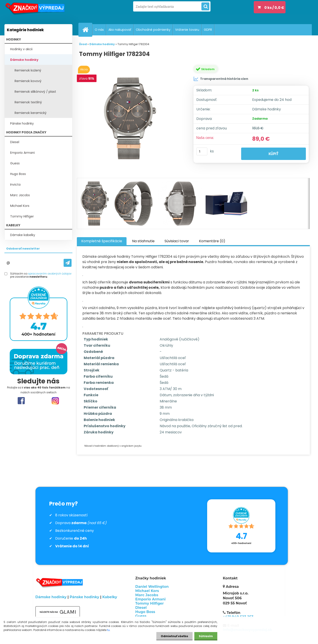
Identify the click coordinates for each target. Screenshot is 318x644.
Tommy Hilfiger (22, 216)
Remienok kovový (28, 81)
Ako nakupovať (120, 30)
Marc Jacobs (20, 195)
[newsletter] (68, 263)
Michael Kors (20, 206)
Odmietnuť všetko (174, 636)
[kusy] (202, 151)
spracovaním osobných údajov (50, 274)
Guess (15, 163)
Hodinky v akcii (21, 49)
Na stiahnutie (143, 241)
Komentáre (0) (212, 241)
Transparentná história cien (221, 79)
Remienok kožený (28, 70)
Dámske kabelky (23, 235)
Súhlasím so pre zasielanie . (41, 275)
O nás (99, 30)
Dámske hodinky (24, 60)
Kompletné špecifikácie (102, 241)
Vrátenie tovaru (187, 30)
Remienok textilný (28, 102)
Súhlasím (206, 636)
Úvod (83, 44)
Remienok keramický (31, 113)
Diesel (15, 142)
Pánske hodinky (22, 123)
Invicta (15, 185)
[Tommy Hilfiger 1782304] (131, 118)
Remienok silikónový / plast (35, 92)
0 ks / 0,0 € (274, 8)
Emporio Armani (22, 153)
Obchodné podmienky (153, 30)
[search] (205, 7)
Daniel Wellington (152, 587)
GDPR (208, 30)
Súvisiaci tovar (177, 241)
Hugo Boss (18, 174)
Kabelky (110, 597)
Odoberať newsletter (23, 249)
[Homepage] (87, 30)
